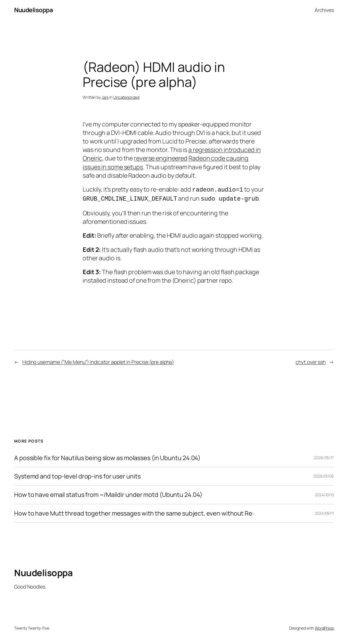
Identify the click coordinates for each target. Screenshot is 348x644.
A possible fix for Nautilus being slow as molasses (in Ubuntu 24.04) (107, 457)
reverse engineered (161, 158)
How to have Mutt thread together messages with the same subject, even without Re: (134, 512)
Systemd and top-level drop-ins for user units (77, 475)
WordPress (324, 627)
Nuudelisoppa (33, 10)
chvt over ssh (311, 361)
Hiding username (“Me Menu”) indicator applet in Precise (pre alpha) (98, 361)
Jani (105, 97)
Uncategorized (126, 97)
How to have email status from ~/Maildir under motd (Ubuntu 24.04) (108, 493)
